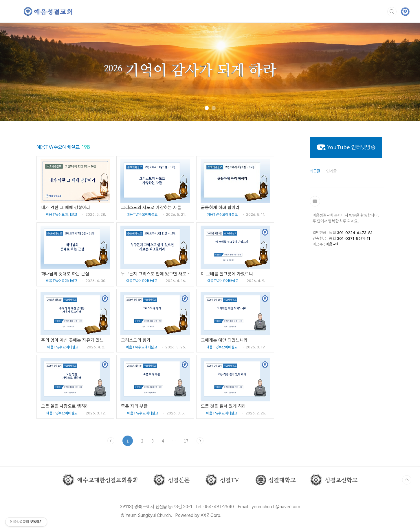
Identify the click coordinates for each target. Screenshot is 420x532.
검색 (392, 12)
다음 (200, 441)
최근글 (315, 171)
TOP (407, 480)
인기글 (331, 171)
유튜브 (315, 201)
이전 (111, 441)
